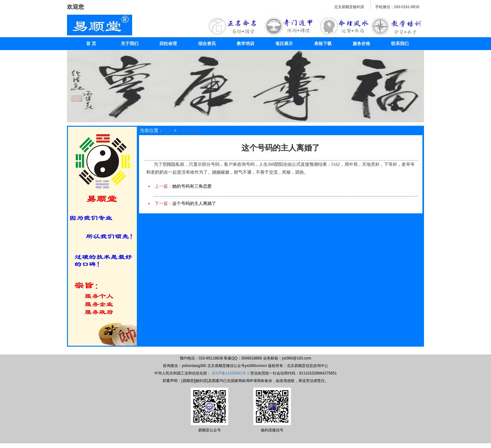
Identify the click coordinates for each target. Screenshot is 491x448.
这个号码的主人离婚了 (194, 203)
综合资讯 (207, 43)
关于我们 (130, 43)
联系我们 (400, 43)
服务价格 (361, 43)
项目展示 (284, 43)
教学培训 (246, 43)
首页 (168, 130)
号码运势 (187, 130)
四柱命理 (168, 43)
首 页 (91, 43)
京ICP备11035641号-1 (230, 373)
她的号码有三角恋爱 (192, 186)
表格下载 (323, 43)
